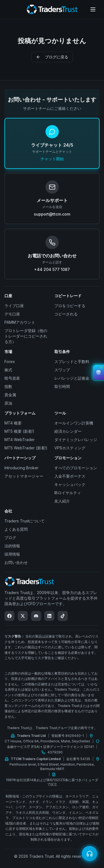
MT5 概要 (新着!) (19, 431)
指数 (8, 386)
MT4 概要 (13, 423)
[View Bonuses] (98, 372)
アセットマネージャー (24, 476)
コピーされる (66, 314)
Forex (10, 362)
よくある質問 (16, 529)
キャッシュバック (70, 484)
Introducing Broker (21, 468)
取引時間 (62, 386)
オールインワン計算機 (74, 423)
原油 (8, 403)
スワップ (62, 370)
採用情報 (12, 554)
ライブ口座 (14, 306)
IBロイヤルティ (68, 493)
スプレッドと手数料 (72, 362)
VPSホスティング (70, 448)
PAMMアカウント (20, 322)
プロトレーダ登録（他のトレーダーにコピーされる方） (26, 336)
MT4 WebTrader (20, 440)
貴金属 (10, 395)
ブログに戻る (52, 57)
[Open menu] (93, 9)
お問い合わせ (16, 562)
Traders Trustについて (25, 521)
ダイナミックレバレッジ (76, 440)
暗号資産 (12, 378)
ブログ (10, 537)
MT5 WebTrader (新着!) (26, 448)
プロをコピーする (70, 306)
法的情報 (12, 546)
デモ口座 (12, 314)
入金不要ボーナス (70, 476)
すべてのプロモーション (76, 468)
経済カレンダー (68, 431)
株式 (8, 370)
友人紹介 (62, 501)
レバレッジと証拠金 (72, 378)
